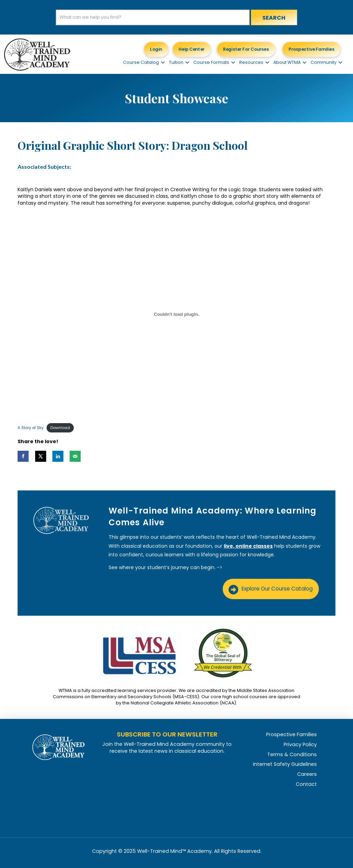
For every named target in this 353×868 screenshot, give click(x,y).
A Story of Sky (31, 428)
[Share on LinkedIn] (58, 456)
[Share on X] (41, 456)
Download (60, 428)
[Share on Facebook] (23, 456)
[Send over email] (75, 456)
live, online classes (248, 546)
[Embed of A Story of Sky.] (176, 314)
